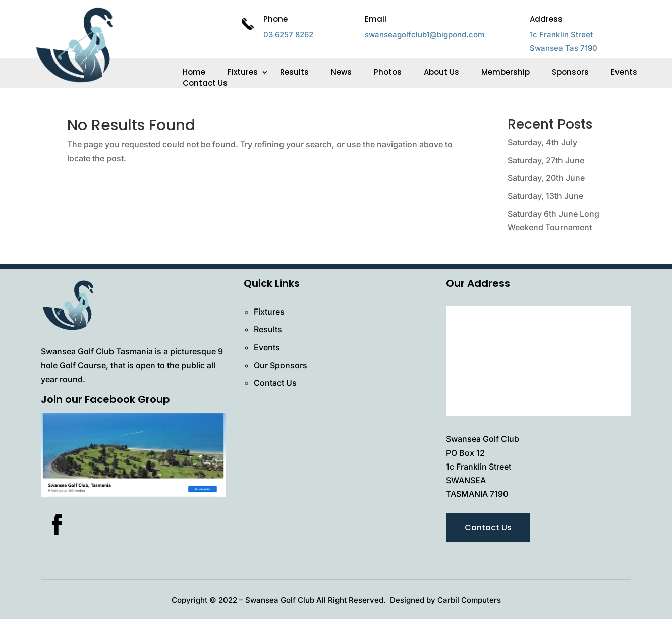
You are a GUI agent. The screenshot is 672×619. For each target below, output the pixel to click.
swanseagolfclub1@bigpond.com (425, 35)
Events (624, 72)
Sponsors (570, 72)
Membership (506, 72)
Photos (388, 72)
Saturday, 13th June (545, 196)
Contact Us (205, 83)
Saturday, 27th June (546, 160)
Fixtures (243, 72)
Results (294, 72)
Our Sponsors (281, 365)
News (341, 72)
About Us (441, 72)
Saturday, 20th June (546, 178)
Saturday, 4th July (542, 142)
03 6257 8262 (288, 35)
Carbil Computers (469, 600)
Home (194, 72)
